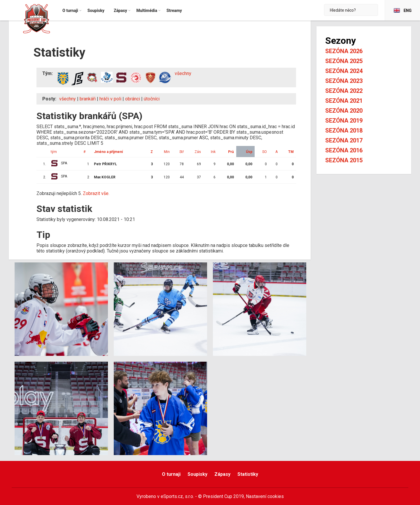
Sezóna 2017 (344, 140)
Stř (182, 152)
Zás (198, 152)
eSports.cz (172, 496)
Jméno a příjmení (108, 152)
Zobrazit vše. (96, 193)
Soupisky (197, 474)
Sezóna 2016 (344, 150)
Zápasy (222, 474)
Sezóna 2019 (344, 121)
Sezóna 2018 (344, 130)
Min (167, 152)
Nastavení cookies (265, 496)
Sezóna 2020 (344, 111)
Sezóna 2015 (344, 160)
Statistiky (248, 474)
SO (265, 152)
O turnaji (171, 474)
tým (54, 152)
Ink (213, 152)
